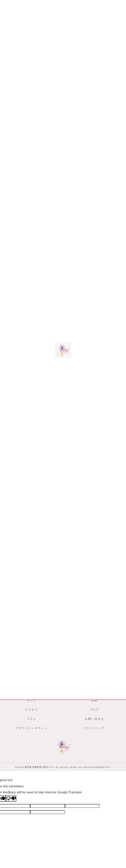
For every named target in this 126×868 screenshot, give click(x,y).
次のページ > (110, 380)
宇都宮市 (14, 592)
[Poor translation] (11, 798)
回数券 (21, 600)
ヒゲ (61, 592)
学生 (14, 460)
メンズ (17, 365)
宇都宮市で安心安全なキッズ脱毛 (28, 359)
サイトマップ (94, 728)
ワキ (81, 592)
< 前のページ (16, 380)
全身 (14, 474)
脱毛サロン (30, 592)
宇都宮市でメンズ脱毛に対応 (74, 359)
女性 (14, 453)
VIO (44, 592)
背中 (71, 592)
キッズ (8, 365)
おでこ (107, 592)
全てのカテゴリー (22, 438)
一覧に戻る (63, 380)
